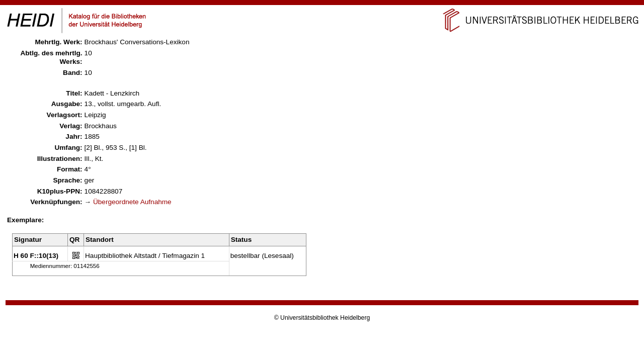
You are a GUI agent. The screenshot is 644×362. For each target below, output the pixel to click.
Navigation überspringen (322, 4)
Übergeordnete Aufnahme (132, 202)
